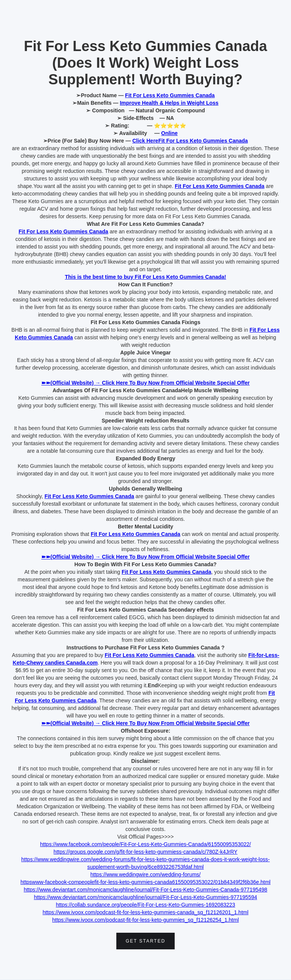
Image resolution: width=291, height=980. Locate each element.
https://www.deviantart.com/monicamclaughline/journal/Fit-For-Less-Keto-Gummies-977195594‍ (145, 897)
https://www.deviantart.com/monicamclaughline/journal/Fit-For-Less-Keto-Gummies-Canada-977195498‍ (146, 890)
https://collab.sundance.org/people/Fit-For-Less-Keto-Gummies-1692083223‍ (145, 905)
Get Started (146, 941)
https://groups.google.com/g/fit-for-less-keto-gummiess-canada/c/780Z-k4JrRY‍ (145, 852)
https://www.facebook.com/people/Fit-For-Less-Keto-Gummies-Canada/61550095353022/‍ (145, 844)
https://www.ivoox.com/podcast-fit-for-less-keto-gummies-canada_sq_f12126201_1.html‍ (145, 912)
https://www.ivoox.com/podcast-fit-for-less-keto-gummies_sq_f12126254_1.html (146, 920)
